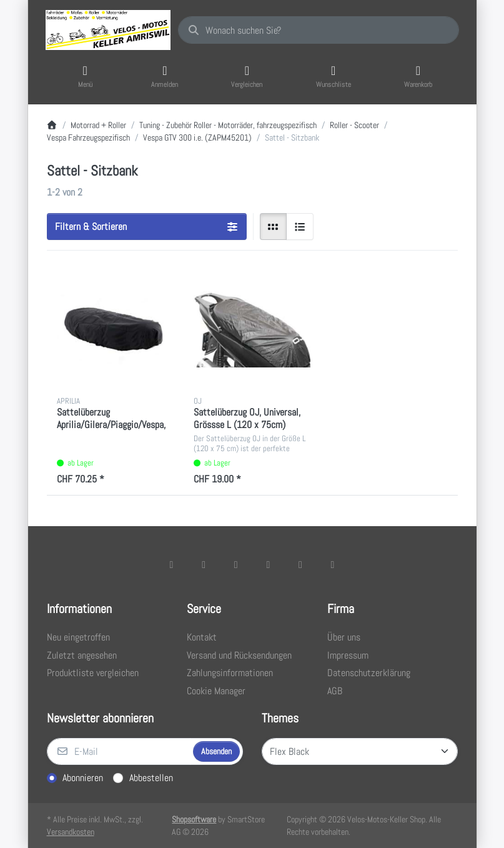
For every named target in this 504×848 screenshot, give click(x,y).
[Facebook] (172, 564)
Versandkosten (71, 832)
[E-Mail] (119, 752)
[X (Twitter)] (204, 564)
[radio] (274, 227)
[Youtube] (300, 564)
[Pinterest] (333, 564)
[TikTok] (269, 564)
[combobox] (319, 30)
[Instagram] (236, 564)
